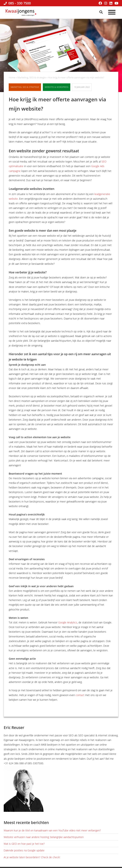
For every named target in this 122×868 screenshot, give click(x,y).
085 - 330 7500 (17, 3)
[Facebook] (100, 3)
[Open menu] (112, 13)
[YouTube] (116, 3)
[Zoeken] (101, 12)
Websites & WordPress (57, 87)
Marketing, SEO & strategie (32, 78)
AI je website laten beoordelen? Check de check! (32, 857)
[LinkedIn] (111, 3)
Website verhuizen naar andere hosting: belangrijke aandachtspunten (44, 837)
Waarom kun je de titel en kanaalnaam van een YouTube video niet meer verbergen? (52, 830)
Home (12, 78)
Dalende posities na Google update (24, 850)
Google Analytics (68, 622)
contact (80, 695)
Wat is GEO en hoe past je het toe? (24, 844)
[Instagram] (106, 3)
